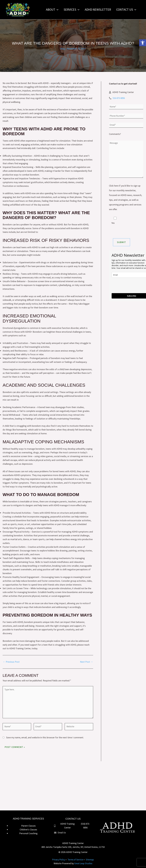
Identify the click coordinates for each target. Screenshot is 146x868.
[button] (143, 43)
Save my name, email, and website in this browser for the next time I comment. (45, 740)
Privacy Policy (58, 860)
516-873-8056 (119, 98)
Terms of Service (76, 860)
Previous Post (11, 662)
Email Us (62, 832)
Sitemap (90, 860)
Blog (63, 49)
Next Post (86, 662)
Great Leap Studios (83, 863)
